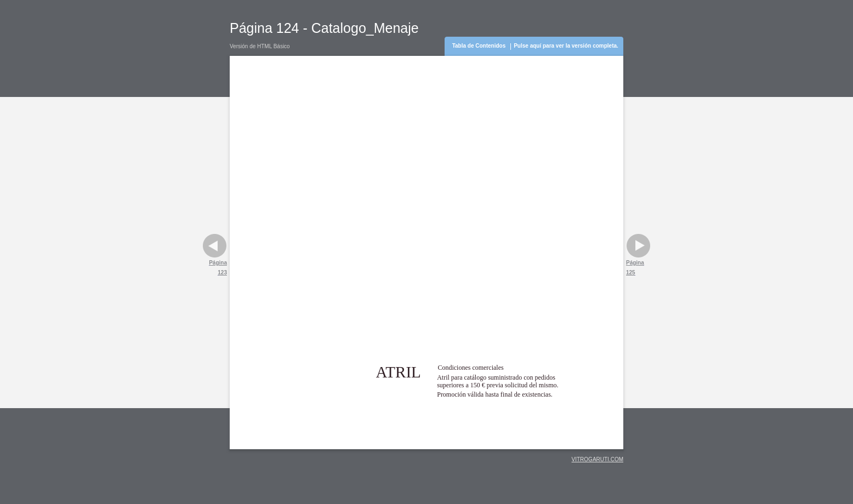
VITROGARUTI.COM (598, 459)
